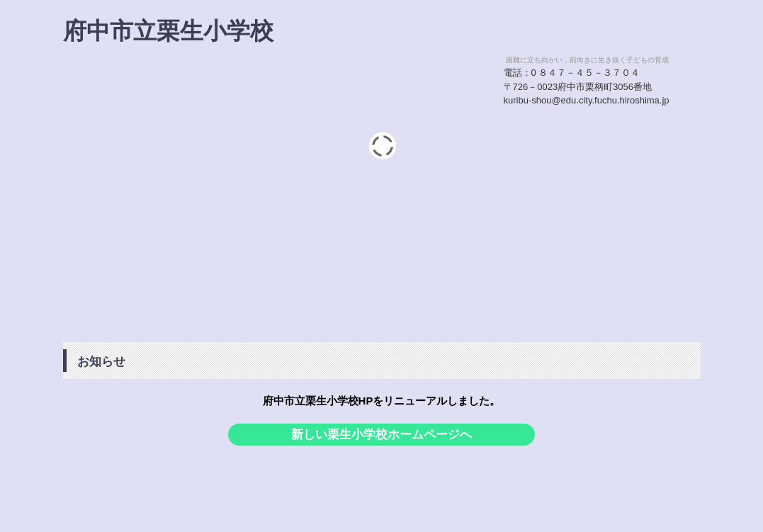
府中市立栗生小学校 (168, 31)
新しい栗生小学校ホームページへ (381, 435)
